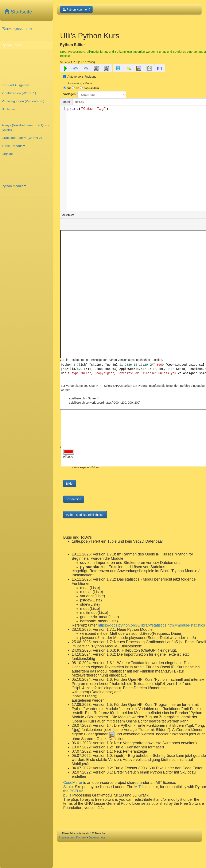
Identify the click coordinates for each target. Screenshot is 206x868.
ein (77, 88)
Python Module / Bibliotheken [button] (85, 515)
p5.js (68, 795)
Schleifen (8, 109)
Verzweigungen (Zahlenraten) (23, 101)
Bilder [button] (70, 484)
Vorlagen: (70, 94)
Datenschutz (97, 837)
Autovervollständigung (80, 77)
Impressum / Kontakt (73, 837)
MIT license (144, 787)
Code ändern (91, 88)
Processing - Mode (80, 83)
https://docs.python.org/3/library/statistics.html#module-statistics (151, 625)
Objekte (7, 154)
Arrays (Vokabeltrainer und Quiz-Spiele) (25, 127)
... (3, 37)
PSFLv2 (76, 791)
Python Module (14, 186)
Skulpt (69, 787)
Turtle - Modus (14, 146)
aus (69, 88)
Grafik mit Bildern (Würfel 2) (22, 138)
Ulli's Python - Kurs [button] (17, 29)
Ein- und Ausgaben (15, 85)
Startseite (18, 12)
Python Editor (11, 45)
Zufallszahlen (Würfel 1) (19, 93)
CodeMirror (73, 783)
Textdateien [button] (74, 499)
